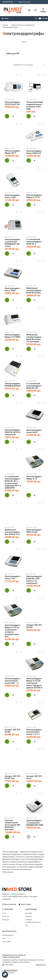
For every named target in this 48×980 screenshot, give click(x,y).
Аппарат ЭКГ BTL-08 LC (35, 777)
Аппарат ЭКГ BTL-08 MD (13, 731)
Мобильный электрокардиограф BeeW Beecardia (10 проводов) (35, 338)
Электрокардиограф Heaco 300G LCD (35, 152)
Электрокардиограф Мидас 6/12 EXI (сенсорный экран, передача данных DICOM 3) (35, 683)
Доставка (29, 913)
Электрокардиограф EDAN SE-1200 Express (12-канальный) (35, 580)
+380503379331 (8, 2)
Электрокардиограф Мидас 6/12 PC (35, 196)
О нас (4, 913)
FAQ (27, 925)
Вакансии (6, 920)
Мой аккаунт (36, 18)
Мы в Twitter (25, 904)
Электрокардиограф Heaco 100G (13, 196)
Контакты (6, 916)
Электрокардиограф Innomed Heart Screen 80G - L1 (13, 681)
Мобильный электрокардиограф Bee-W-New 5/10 (13, 532)
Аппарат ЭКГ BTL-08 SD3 (35, 626)
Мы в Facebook (9, 904)
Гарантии (29, 916)
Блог (4, 938)
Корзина (43, 10)
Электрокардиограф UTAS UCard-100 (13, 103)
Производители (8, 935)
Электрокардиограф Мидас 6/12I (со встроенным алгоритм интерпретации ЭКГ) (13, 631)
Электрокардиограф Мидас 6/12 (35, 478)
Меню (5, 18)
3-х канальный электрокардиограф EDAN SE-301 (35, 386)
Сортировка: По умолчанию (23, 65)
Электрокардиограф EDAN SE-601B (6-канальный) (13, 432)
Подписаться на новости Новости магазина (14, 956)
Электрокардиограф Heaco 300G (13, 289)
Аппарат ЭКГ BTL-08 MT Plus (13, 777)
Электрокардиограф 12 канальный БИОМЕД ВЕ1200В (35, 823)
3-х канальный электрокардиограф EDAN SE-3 (35, 242)
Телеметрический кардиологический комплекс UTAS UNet (35, 106)
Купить (6, 116)
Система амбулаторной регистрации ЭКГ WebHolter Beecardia (13, 825)
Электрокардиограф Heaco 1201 (13, 577)
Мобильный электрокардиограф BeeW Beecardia (35, 290)
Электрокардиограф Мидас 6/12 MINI (13, 336)
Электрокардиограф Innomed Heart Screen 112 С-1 (35, 732)
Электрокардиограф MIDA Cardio (35, 531)
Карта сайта (7, 942)
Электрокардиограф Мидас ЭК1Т (13, 152)
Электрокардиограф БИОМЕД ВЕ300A (13, 385)
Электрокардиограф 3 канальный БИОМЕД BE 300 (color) (13, 243)
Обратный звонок (24, 2)
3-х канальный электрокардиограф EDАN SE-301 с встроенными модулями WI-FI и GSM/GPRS (13, 482)
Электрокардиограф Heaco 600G (35, 431)
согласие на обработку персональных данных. (23, 961)
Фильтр (24, 42)
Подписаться (41, 965)
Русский (43, 18)
